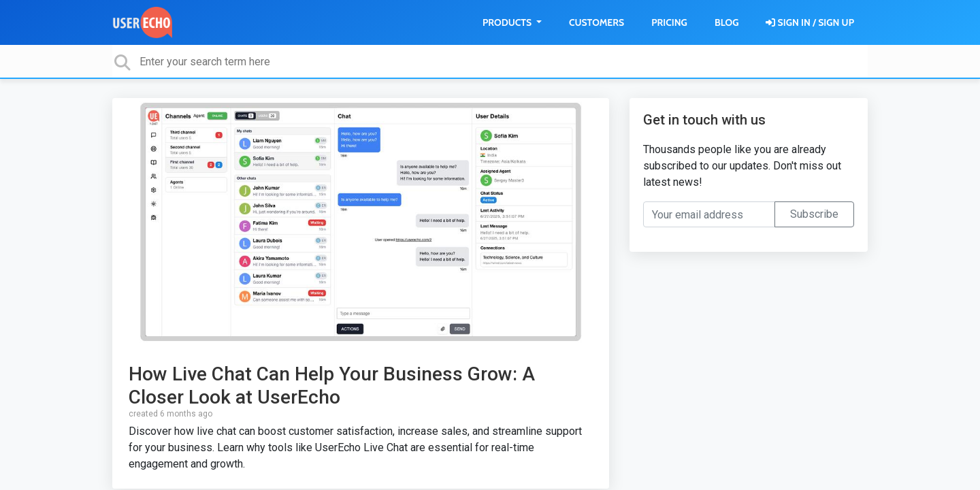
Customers (597, 22)
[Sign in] (810, 22)
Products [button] (508, 22)
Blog (727, 22)
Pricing (669, 22)
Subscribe (814, 214)
